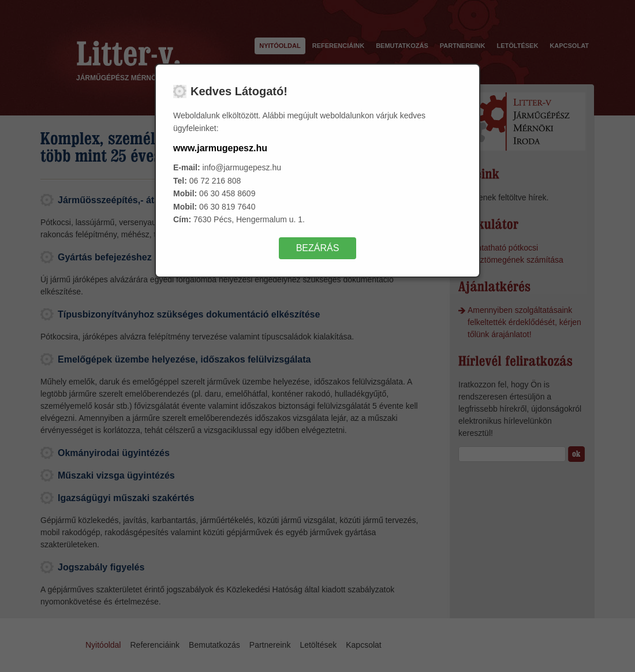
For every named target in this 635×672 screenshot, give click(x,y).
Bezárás (318, 248)
